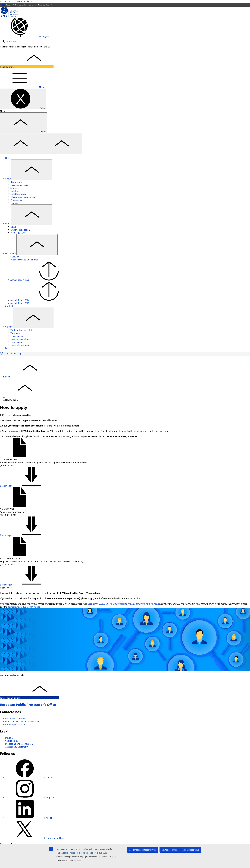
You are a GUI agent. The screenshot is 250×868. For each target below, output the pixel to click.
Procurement (17, 200)
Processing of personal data (19, 744)
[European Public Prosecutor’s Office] (11, 16)
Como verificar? (46, 5)
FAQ (7, 348)
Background (16, 182)
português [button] (25, 37)
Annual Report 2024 (39, 300)
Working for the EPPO (21, 330)
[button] (2, 353)
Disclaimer (10, 738)
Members (15, 191)
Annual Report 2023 (20, 303)
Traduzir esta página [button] (14, 353)
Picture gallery (17, 233)
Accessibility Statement (17, 747)
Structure (15, 188)
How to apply (17, 342)
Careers (9, 327)
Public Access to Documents (24, 260)
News (13, 227)
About (8, 179)
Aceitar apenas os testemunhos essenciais (180, 850)
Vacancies (15, 333)
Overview (15, 257)
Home (8, 158)
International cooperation (23, 197)
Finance (14, 203)
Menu (22, 87)
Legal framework (19, 194)
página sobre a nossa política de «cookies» (75, 853)
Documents (11, 253)
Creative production (20, 230)
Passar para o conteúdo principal (16, 1)
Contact (9, 306)
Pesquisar (10, 42)
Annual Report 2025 (39, 280)
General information (15, 718)
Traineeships (17, 336)
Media (8, 223)
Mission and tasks (19, 185)
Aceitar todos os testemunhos (143, 850)
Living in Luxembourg (21, 339)
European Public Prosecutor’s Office (28, 705)
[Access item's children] (32, 170)
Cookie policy (12, 741)
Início (8, 377)
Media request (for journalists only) (22, 721)
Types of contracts (20, 345)
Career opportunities (15, 724)
